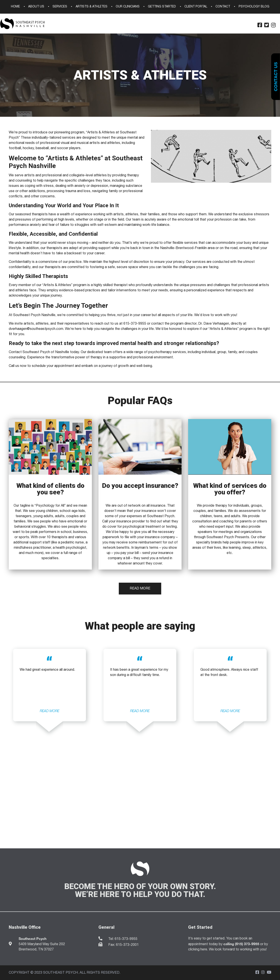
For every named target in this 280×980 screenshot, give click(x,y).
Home (15, 7)
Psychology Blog (254, 7)
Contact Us (276, 77)
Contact (223, 7)
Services (60, 7)
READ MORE (50, 711)
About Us (36, 7)
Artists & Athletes (92, 7)
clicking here (198, 950)
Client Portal (196, 7)
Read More (140, 589)
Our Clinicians (128, 7)
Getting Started (162, 7)
